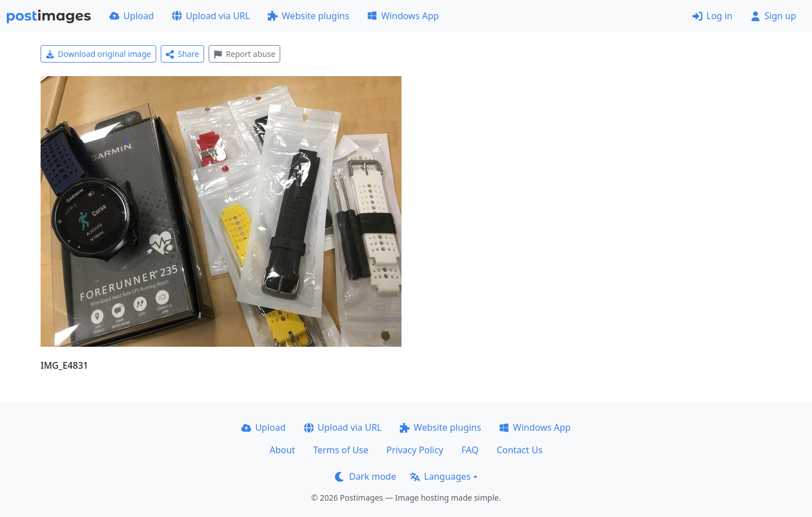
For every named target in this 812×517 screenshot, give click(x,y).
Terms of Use (341, 450)
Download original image (98, 54)
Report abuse (244, 54)
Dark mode (365, 476)
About (282, 450)
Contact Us (520, 450)
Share (182, 54)
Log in (712, 16)
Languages (440, 476)
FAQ (470, 450)
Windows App (403, 16)
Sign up (773, 16)
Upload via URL (211, 16)
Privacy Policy (415, 450)
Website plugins (308, 16)
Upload (132, 16)
